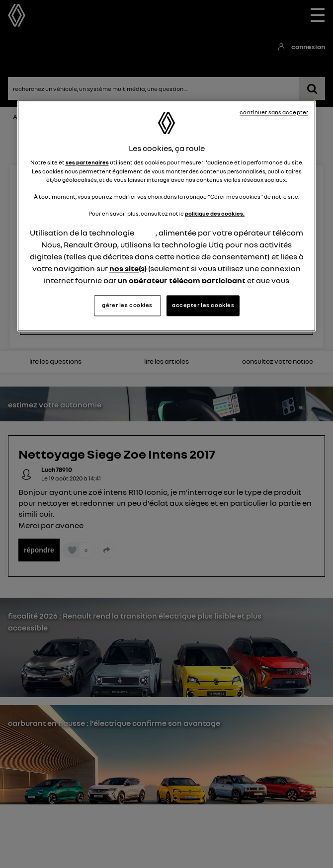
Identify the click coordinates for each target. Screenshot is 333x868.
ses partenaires (87, 163)
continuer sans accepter (274, 112)
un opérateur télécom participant (182, 280)
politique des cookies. (215, 214)
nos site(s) (128, 268)
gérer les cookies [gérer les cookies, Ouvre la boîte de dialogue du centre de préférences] (127, 306)
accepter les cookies (203, 306)
